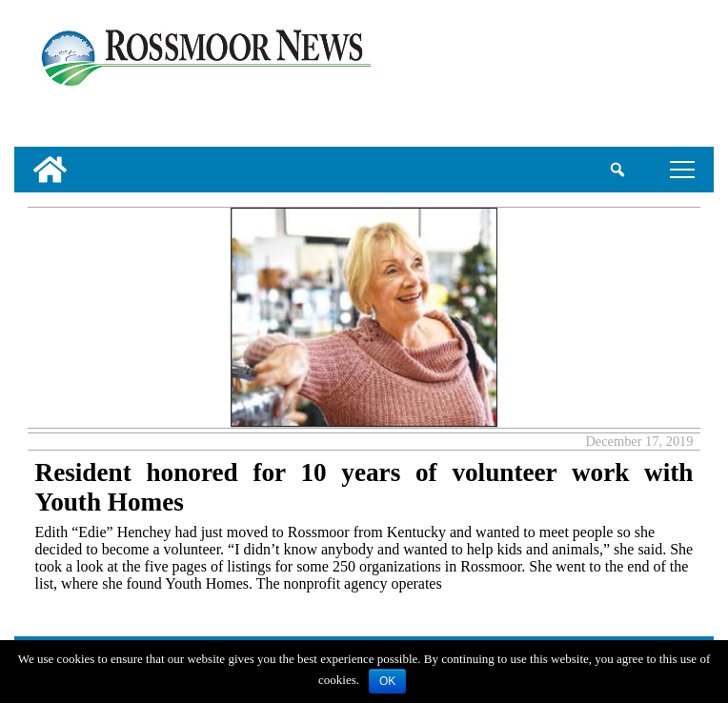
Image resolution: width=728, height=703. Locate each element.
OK (387, 681)
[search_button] (618, 170)
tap (682, 169)
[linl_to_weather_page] (649, 77)
